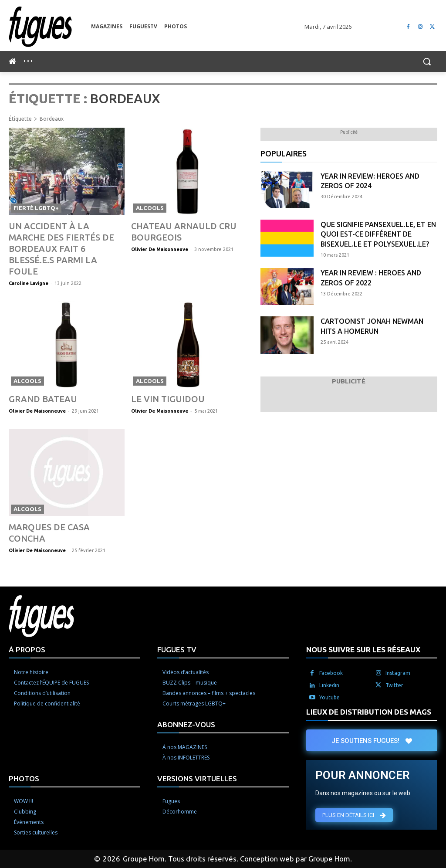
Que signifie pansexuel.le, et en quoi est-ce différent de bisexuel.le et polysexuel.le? (378, 234)
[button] (427, 61)
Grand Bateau (37, 386)
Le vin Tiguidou (162, 386)
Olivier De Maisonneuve (160, 248)
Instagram (398, 648)
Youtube (329, 672)
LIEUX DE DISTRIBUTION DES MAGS (369, 687)
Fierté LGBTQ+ (36, 208)
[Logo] (50, 27)
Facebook (331, 648)
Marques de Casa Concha (60, 513)
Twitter (394, 660)
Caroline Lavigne (29, 270)
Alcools (150, 208)
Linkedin (329, 660)
